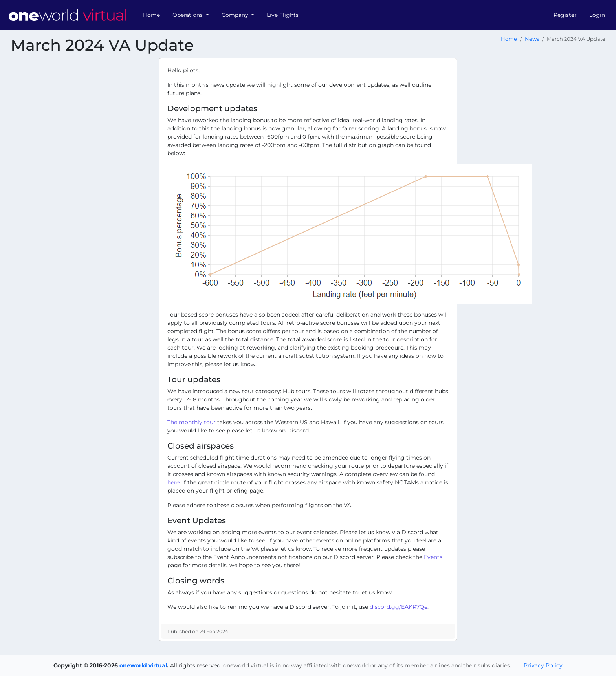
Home (151, 15)
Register (565, 15)
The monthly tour (192, 422)
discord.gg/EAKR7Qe (399, 607)
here (173, 482)
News (532, 39)
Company (236, 15)
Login (597, 15)
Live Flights (283, 15)
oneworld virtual (143, 665)
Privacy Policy (543, 665)
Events (433, 557)
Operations (188, 15)
